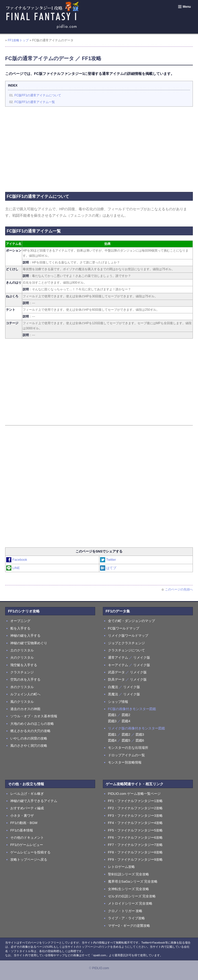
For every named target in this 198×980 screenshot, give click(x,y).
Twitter (108, 560)
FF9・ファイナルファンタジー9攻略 (135, 860)
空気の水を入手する (25, 679)
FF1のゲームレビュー (27, 845)
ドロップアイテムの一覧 (126, 755)
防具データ (116, 679)
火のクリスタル (22, 658)
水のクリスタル (22, 687)
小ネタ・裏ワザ (22, 816)
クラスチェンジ (22, 672)
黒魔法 (113, 694)
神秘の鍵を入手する (25, 636)
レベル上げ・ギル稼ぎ (27, 794)
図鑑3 (112, 721)
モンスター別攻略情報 (125, 762)
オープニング (20, 621)
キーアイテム (118, 665)
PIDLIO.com (100, 968)
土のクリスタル (22, 650)
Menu (184, 7)
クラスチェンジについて (126, 650)
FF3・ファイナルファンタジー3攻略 (135, 816)
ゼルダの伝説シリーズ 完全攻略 (132, 896)
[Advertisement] (99, 148)
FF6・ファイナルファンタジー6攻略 (135, 838)
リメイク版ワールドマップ (128, 636)
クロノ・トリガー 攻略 (125, 911)
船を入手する (20, 628)
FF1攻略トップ (18, 40)
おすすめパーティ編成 (27, 808)
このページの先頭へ (177, 589)
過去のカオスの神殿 (25, 709)
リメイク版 (142, 658)
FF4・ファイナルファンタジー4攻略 (135, 823)
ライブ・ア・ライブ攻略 (126, 918)
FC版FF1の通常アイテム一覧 (35, 102)
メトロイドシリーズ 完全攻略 (130, 903)
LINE (13, 568)
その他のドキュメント (27, 838)
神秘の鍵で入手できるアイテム (34, 801)
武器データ (116, 672)
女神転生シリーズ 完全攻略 (129, 889)
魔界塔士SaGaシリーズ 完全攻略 (133, 881)
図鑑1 (112, 715)
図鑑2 (126, 715)
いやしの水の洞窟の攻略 (29, 738)
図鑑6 (140, 740)
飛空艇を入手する (24, 665)
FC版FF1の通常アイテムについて (38, 95)
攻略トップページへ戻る (29, 860)
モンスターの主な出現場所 (128, 748)
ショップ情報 (118, 702)
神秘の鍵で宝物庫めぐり (29, 643)
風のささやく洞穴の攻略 (29, 746)
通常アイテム (118, 658)
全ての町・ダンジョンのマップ (131, 621)
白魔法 (113, 687)
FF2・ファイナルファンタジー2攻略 (135, 808)
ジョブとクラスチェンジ (126, 643)
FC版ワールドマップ (124, 628)
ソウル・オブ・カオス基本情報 (34, 716)
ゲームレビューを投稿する (30, 852)
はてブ (108, 568)
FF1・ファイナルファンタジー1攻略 (135, 801)
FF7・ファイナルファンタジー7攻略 (135, 845)
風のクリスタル (22, 702)
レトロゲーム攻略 (121, 867)
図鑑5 (126, 740)
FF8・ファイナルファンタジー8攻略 (135, 852)
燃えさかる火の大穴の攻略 (30, 731)
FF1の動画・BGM (24, 823)
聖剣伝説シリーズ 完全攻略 (129, 874)
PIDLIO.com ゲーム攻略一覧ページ (134, 794)
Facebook (17, 560)
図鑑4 (126, 721)
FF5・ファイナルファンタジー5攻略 (135, 830)
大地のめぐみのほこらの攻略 (32, 724)
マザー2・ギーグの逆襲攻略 (129, 926)
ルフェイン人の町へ (25, 694)
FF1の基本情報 (22, 830)
